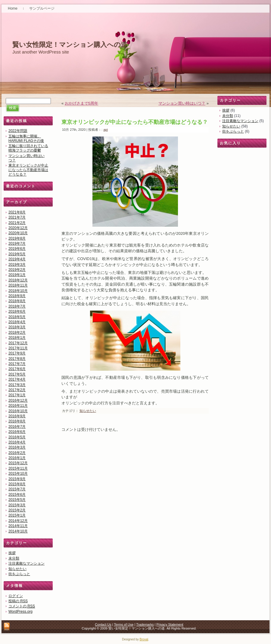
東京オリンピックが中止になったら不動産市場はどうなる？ (28, 170)
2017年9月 (17, 353)
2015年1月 (17, 515)
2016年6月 (17, 432)
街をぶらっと (19, 574)
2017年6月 (17, 369)
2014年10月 (18, 531)
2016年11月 (18, 406)
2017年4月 (17, 379)
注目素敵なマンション (26, 563)
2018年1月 (17, 338)
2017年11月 (18, 348)
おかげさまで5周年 (81, 103)
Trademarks (145, 624)
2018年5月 (17, 317)
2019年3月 (17, 265)
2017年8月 (17, 359)
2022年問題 (18, 131)
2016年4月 (17, 442)
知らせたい (17, 569)
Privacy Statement (170, 624)
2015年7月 (17, 489)
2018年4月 (17, 322)
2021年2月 (17, 223)
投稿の (18, 601)
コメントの (22, 606)
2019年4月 (17, 259)
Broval (144, 639)
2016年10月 (18, 411)
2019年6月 (17, 249)
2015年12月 (18, 463)
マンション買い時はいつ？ (182, 103)
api (106, 130)
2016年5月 (17, 437)
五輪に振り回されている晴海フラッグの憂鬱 (28, 148)
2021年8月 (17, 212)
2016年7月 (17, 427)
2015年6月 (17, 495)
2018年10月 (18, 291)
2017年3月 (17, 385)
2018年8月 (17, 301)
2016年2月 (17, 453)
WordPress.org (20, 612)
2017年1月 (17, 395)
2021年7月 (17, 217)
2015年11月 (18, 468)
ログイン (16, 596)
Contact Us (103, 624)
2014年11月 (18, 526)
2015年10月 (18, 474)
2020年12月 (18, 228)
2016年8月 (17, 421)
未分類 (14, 558)
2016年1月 (17, 458)
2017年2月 (17, 390)
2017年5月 (17, 374)
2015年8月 (17, 484)
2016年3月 (17, 447)
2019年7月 (17, 244)
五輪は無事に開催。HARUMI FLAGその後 (26, 138)
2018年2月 (17, 333)
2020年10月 (18, 233)
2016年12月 (18, 400)
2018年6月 (17, 311)
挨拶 (12, 553)
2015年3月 (17, 505)
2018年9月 (17, 296)
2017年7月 (17, 364)
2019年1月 (17, 275)
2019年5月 (17, 254)
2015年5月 (17, 500)
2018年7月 (17, 306)
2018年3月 (17, 327)
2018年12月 (18, 280)
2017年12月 (18, 343)
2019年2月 (17, 270)
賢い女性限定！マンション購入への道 (70, 45)
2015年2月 (17, 510)
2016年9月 (17, 416)
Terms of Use (124, 624)
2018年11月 (18, 285)
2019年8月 (17, 238)
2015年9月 (17, 479)
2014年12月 (18, 521)
